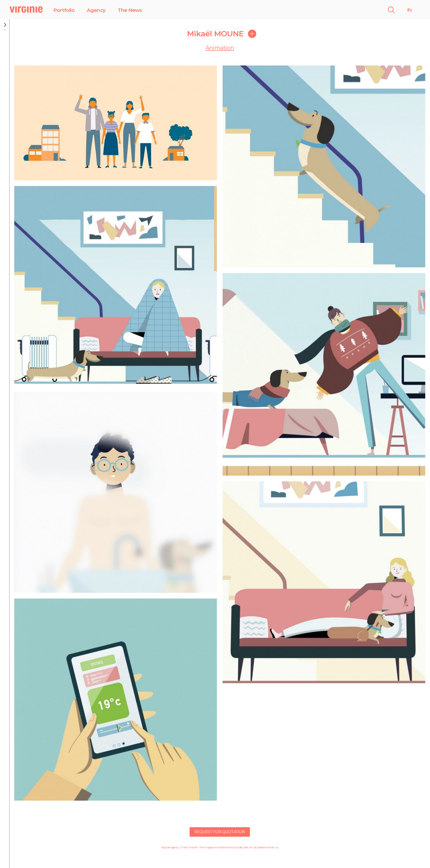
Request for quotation (220, 832)
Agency (96, 10)
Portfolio (64, 10)
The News (130, 10)
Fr (410, 10)
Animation (220, 48)
